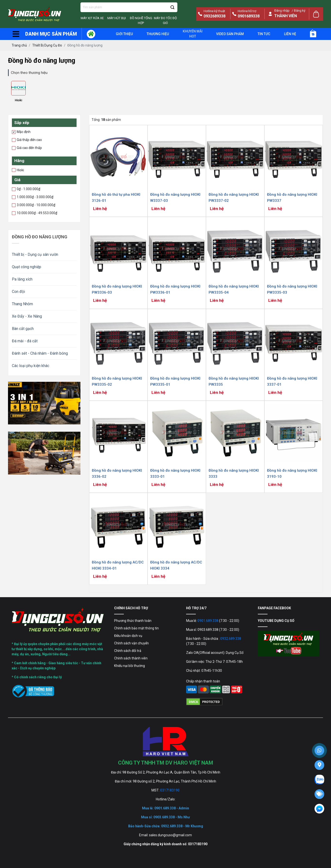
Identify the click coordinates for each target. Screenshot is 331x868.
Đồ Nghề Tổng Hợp (141, 20)
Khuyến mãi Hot (193, 34)
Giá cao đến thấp (28, 148)
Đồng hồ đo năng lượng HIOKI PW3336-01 (175, 289)
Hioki (18, 100)
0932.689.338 (231, 639)
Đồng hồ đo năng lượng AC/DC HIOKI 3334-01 (118, 565)
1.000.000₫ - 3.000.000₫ (34, 197)
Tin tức (264, 34)
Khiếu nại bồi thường (130, 666)
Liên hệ (290, 34)
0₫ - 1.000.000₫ (28, 189)
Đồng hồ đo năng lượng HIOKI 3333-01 (175, 473)
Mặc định (23, 132)
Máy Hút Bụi (117, 18)
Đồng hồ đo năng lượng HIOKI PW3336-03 (117, 289)
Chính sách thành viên (131, 658)
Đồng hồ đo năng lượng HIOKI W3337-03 (175, 198)
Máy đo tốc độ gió (165, 20)
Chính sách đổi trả (128, 651)
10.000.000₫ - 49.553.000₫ (36, 213)
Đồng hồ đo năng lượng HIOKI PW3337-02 (234, 198)
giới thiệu (124, 34)
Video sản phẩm (230, 34)
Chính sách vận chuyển (131, 643)
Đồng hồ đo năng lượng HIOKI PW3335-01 (175, 381)
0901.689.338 (208, 621)
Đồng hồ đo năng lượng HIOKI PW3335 (234, 381)
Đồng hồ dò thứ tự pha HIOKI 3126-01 (116, 198)
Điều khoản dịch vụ (128, 636)
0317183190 (170, 790)
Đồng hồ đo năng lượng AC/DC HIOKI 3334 (176, 565)
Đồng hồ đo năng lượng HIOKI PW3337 (292, 198)
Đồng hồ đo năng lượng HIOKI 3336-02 (117, 473)
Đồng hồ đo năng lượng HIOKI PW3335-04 (234, 289)
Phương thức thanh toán (133, 621)
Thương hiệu (158, 34)
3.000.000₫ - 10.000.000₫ (35, 205)
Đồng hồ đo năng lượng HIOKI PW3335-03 (292, 289)
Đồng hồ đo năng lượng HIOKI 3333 (234, 473)
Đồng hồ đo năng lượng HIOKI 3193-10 (292, 473)
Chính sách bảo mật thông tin (136, 628)
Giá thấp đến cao (28, 140)
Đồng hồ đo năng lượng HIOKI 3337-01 (292, 381)
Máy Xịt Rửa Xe (92, 18)
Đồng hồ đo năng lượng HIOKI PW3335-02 (117, 381)
